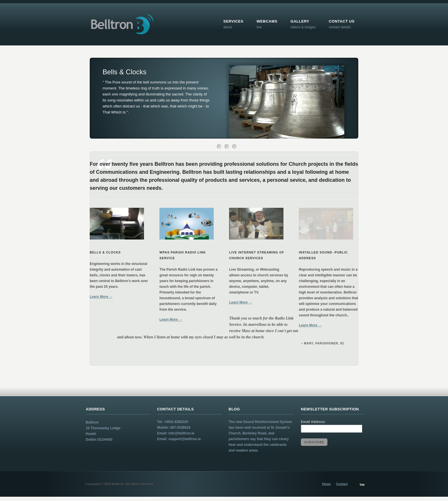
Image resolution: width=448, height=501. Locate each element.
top (362, 484)
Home (326, 484)
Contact (342, 484)
